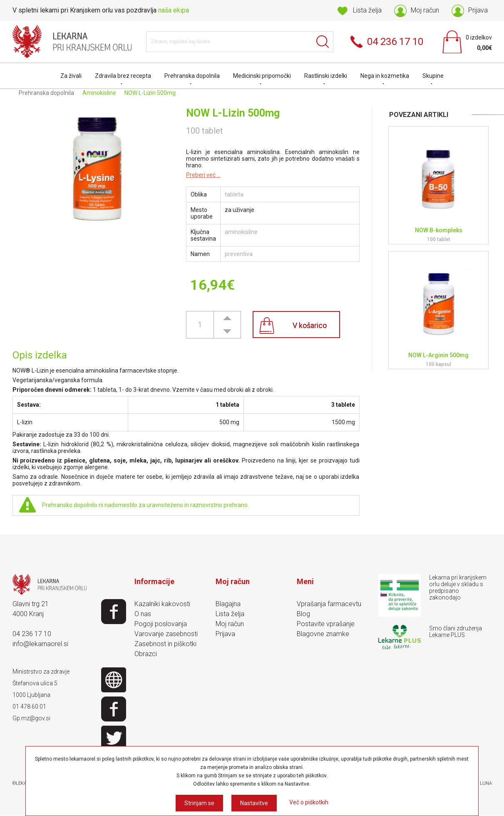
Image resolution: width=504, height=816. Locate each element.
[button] (227, 318)
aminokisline (241, 232)
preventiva (239, 254)
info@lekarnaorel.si (40, 644)
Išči (323, 42)
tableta (234, 194)
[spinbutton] (200, 325)
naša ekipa (174, 10)
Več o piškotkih (309, 802)
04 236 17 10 (32, 634)
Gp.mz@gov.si (31, 718)
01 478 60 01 (29, 707)
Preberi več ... (203, 175)
